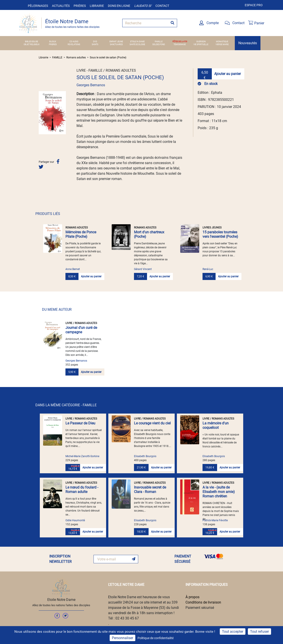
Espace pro (254, 5)
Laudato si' (143, 6)
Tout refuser (259, 632)
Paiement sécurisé (200, 608)
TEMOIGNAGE (180, 44)
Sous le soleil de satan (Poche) (108, 57)
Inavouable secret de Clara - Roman (150, 490)
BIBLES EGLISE (32, 42)
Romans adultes (76, 57)
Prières (80, 6)
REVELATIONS (74, 44)
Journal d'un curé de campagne (81, 330)
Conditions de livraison (203, 602)
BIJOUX (53, 42)
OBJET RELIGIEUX (32, 44)
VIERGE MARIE (222, 44)
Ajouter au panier (228, 74)
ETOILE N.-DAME (137, 42)
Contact (162, 6)
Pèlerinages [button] (38, 6)
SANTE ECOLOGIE (137, 44)
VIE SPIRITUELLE (201, 44)
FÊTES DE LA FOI (180, 42)
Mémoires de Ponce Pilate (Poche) (81, 234)
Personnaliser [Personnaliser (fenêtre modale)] (122, 638)
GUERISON (201, 42)
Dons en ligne (119, 6)
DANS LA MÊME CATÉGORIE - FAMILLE (66, 405)
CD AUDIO (74, 42)
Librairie (97, 6)
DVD (95, 42)
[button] (41, 113)
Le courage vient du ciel (152, 423)
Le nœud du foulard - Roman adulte (82, 490)
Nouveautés (248, 43)
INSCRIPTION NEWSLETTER (60, 559)
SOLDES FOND (159, 44)
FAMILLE (159, 42)
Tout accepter (233, 632)
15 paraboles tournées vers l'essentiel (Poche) (220, 234)
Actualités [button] (61, 6)
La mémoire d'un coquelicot (216, 425)
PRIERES (53, 44)
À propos (192, 597)
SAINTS (95, 44)
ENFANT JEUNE (116, 42)
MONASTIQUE (222, 42)
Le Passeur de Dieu (80, 423)
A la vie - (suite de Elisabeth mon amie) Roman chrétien (219, 492)
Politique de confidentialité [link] (156, 638)
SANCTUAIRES (116, 44)
